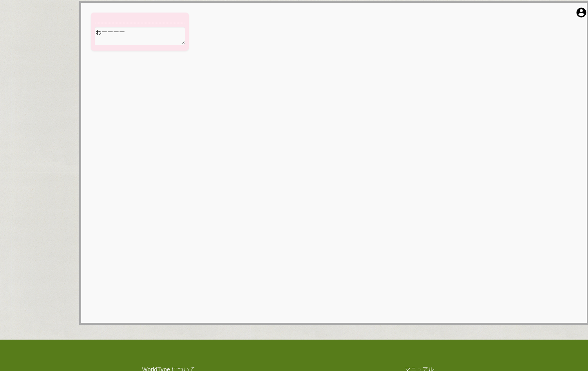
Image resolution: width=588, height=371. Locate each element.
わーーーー (140, 36)
